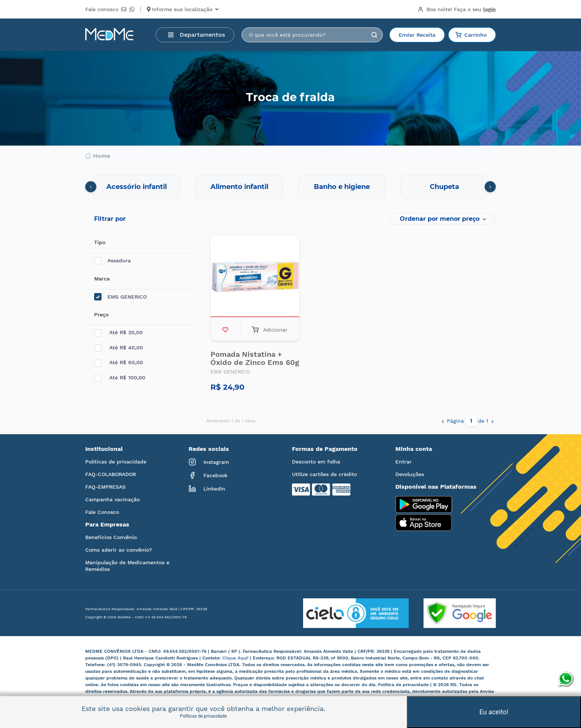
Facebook (208, 475)
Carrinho (471, 35)
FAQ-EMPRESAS (105, 487)
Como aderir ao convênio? (119, 550)
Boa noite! (457, 9)
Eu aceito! (494, 712)
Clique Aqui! (236, 658)
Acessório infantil (137, 187)
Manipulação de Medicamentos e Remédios (127, 566)
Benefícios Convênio (111, 537)
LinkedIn (207, 489)
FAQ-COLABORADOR (111, 474)
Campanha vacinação (112, 499)
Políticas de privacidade (116, 462)
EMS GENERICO (120, 297)
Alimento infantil (239, 187)
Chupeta (444, 187)
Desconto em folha (316, 462)
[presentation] (91, 187)
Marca (102, 279)
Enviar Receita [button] (417, 35)
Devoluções (410, 474)
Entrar (404, 462)
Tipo (100, 242)
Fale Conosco (102, 512)
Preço (101, 315)
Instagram (209, 462)
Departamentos (196, 35)
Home (98, 156)
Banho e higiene (342, 187)
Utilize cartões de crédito (324, 474)
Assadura (112, 261)
